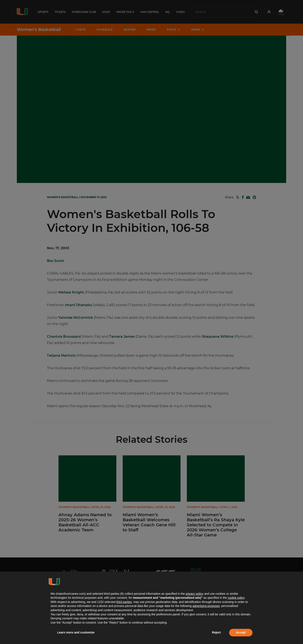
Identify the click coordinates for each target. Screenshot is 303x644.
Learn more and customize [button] (76, 632)
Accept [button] (241, 632)
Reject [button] (216, 632)
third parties (124, 602)
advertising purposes (206, 606)
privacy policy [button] (194, 594)
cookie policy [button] (236, 598)
